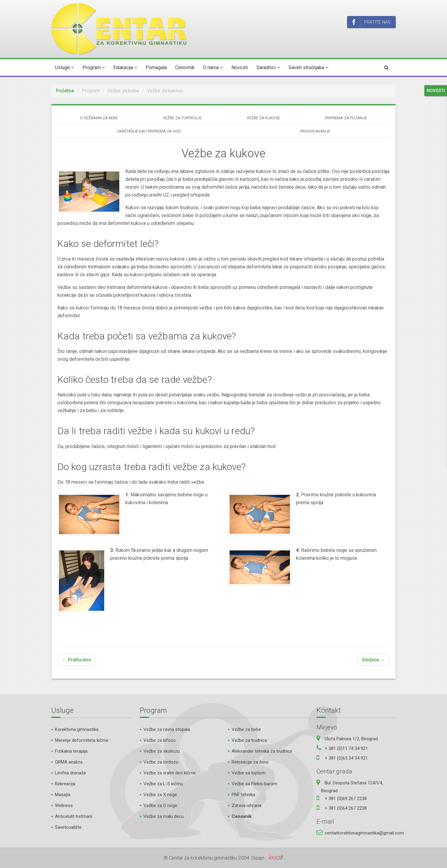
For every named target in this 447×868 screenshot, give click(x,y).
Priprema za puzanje (346, 118)
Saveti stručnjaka (308, 67)
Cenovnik (185, 67)
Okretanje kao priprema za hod (149, 131)
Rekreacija (65, 784)
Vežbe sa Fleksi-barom (254, 784)
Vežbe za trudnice (249, 740)
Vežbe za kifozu (159, 740)
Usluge (64, 67)
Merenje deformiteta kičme (82, 740)
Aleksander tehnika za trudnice (262, 751)
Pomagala (156, 67)
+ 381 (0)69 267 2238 (346, 799)
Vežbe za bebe (246, 729)
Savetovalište (68, 827)
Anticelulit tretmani (74, 816)
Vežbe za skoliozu (162, 751)
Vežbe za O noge (160, 806)
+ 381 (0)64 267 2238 (346, 808)
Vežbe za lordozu (161, 762)
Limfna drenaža (70, 773)
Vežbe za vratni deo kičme (170, 773)
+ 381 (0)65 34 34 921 (346, 758)
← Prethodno (77, 660)
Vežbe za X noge (160, 795)
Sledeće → (373, 660)
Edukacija (125, 67)
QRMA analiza (69, 762)
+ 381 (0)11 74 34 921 (346, 748)
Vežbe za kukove (263, 118)
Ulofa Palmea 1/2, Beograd (351, 739)
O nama (213, 67)
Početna (65, 91)
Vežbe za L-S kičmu (163, 784)
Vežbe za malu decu (164, 816)
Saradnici (268, 67)
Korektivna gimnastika (77, 729)
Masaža (63, 795)
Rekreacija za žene (250, 762)
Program (94, 67)
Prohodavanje (315, 131)
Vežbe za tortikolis (182, 118)
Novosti (240, 67)
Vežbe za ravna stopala (167, 729)
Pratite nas (371, 22)
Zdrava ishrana (246, 806)
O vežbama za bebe (99, 118)
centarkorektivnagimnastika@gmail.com (364, 833)
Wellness (64, 806)
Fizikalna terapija (71, 751)
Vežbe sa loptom (249, 773)
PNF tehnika (243, 795)
